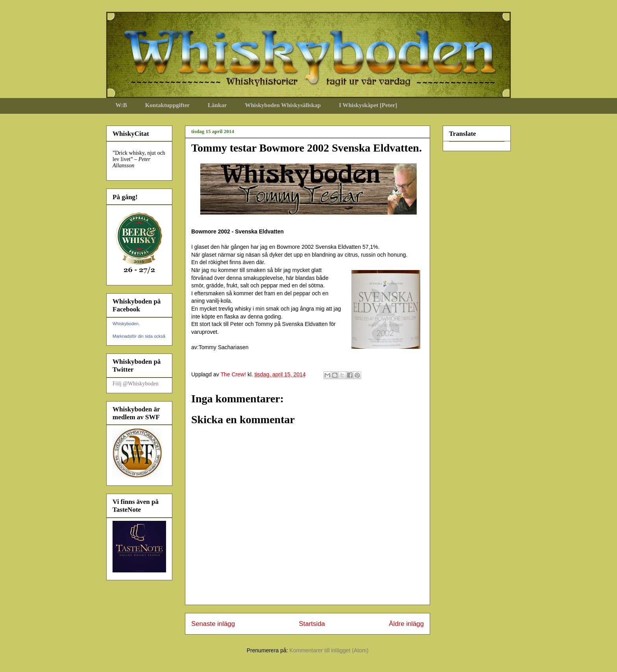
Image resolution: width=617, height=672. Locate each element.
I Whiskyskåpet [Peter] (368, 105)
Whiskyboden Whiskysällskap (283, 105)
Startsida (312, 624)
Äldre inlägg (406, 624)
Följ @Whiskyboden (136, 384)
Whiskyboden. (126, 324)
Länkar (217, 105)
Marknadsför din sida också (139, 336)
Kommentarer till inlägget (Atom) (329, 650)
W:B (121, 105)
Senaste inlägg (213, 624)
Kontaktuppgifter (167, 105)
